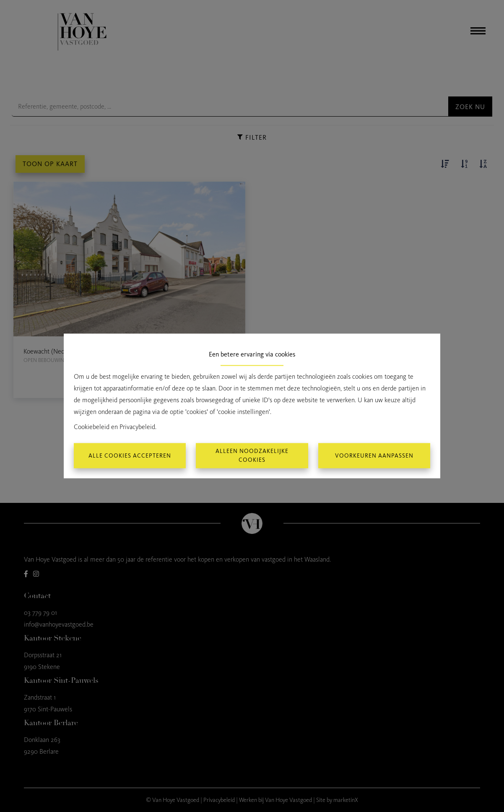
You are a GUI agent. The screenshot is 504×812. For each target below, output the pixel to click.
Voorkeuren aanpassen (374, 456)
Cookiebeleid (92, 427)
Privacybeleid (137, 427)
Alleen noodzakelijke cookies (252, 456)
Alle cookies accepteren (130, 456)
